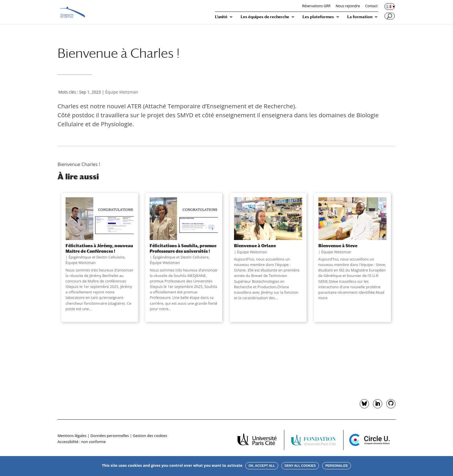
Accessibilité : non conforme (82, 442)
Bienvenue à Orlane (255, 246)
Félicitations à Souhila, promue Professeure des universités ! (183, 248)
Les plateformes (318, 17)
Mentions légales (72, 436)
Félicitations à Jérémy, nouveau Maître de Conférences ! (99, 248)
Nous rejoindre (348, 6)
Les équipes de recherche (265, 17)
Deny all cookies (300, 466)
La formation (360, 17)
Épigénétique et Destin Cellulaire (96, 257)
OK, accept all (262, 466)
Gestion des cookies (150, 436)
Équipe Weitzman (122, 92)
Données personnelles (110, 436)
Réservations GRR (316, 6)
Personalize (337, 466)
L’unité (221, 17)
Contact (371, 6)
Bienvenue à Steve (338, 246)
